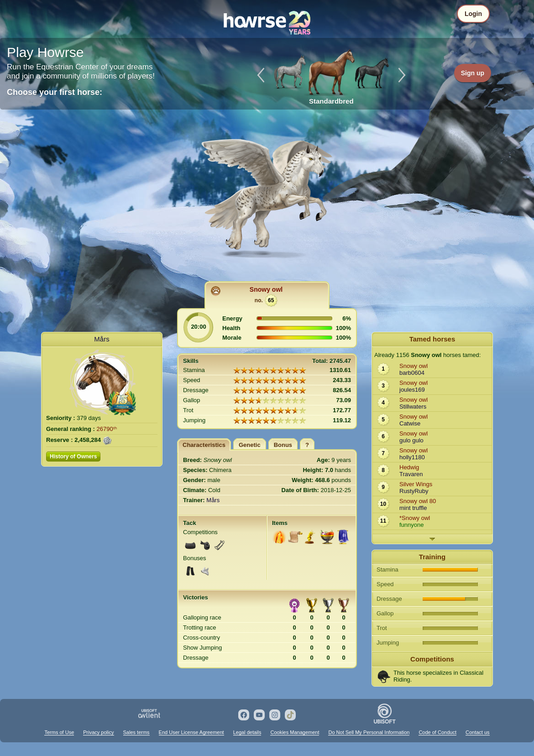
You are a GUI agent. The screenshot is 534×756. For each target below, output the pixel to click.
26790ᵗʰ (107, 429)
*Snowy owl (415, 518)
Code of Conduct (437, 732)
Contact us (478, 732)
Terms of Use (59, 732)
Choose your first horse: (55, 92)
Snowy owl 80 (418, 501)
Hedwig (409, 467)
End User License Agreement (191, 732)
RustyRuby (414, 491)
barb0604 (412, 373)
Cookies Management (295, 732)
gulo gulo (411, 440)
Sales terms (136, 732)
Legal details (247, 732)
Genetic (250, 445)
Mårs (102, 339)
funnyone (412, 525)
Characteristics (204, 445)
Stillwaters (413, 407)
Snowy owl (266, 289)
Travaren (411, 474)
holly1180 (412, 457)
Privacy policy (98, 732)
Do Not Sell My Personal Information (369, 732)
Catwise (410, 423)
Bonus (283, 445)
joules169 (412, 390)
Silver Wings (416, 484)
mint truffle (413, 508)
